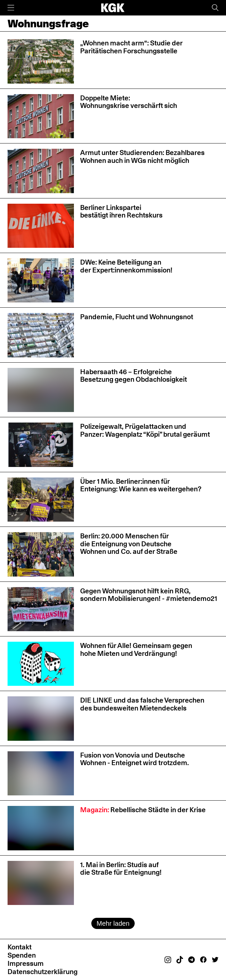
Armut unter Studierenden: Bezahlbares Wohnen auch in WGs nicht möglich (142, 156)
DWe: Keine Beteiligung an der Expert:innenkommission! (126, 266)
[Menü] (11, 8)
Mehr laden (113, 923)
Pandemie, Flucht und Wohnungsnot (137, 317)
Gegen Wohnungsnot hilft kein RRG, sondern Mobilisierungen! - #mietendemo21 (149, 595)
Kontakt (20, 947)
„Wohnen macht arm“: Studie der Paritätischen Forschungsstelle (131, 47)
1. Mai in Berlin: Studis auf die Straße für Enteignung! (121, 868)
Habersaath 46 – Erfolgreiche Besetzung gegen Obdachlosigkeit (134, 375)
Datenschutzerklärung (43, 971)
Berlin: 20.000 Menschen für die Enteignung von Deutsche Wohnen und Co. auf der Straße (129, 543)
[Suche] (215, 8)
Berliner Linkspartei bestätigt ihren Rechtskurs (121, 211)
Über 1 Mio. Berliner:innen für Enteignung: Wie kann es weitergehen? (141, 485)
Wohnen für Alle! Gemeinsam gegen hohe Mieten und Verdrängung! (136, 649)
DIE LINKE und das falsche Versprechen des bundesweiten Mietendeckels (142, 704)
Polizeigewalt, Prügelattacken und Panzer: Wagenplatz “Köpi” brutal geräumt (145, 430)
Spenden (22, 955)
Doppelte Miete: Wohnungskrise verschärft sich (129, 102)
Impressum (26, 963)
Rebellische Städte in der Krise (143, 810)
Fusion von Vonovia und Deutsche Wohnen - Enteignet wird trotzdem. (135, 759)
